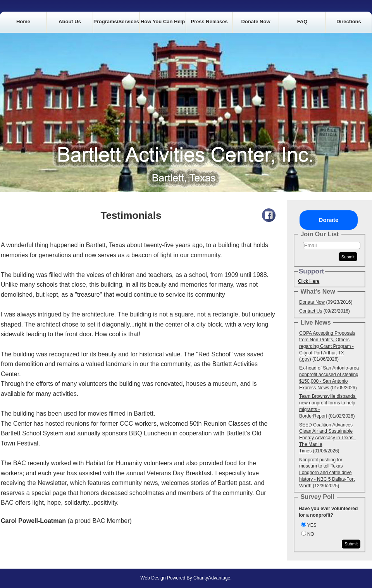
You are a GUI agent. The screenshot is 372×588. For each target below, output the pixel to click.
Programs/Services (116, 21)
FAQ (302, 21)
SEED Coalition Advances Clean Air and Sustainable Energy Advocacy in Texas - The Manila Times (328, 438)
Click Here (309, 281)
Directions (349, 21)
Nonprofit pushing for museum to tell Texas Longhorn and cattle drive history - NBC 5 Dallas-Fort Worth (327, 473)
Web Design (153, 578)
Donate (329, 220)
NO (311, 534)
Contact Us (311, 311)
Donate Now (256, 21)
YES (312, 525)
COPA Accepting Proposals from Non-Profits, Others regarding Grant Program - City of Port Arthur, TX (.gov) (327, 346)
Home (23, 21)
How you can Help (163, 21)
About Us (70, 21)
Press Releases (209, 21)
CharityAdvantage (212, 578)
